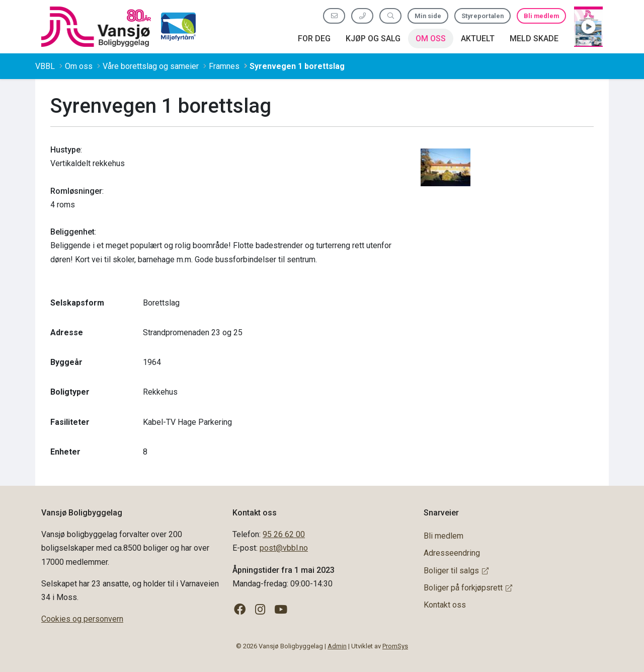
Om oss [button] (431, 39)
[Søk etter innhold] (390, 16)
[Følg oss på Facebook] (240, 610)
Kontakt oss (445, 605)
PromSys (395, 646)
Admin (337, 646)
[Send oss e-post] (334, 16)
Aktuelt (478, 39)
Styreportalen (482, 16)
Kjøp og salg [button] (373, 39)
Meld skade (534, 39)
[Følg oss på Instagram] (260, 610)
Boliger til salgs (456, 571)
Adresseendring (452, 553)
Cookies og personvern (82, 619)
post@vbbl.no (284, 548)
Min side (428, 16)
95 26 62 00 (284, 534)
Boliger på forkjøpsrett (468, 588)
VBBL (45, 66)
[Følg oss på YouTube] (281, 610)
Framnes (224, 66)
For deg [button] (314, 39)
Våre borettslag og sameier (151, 66)
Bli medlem (541, 16)
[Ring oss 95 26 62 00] (362, 16)
